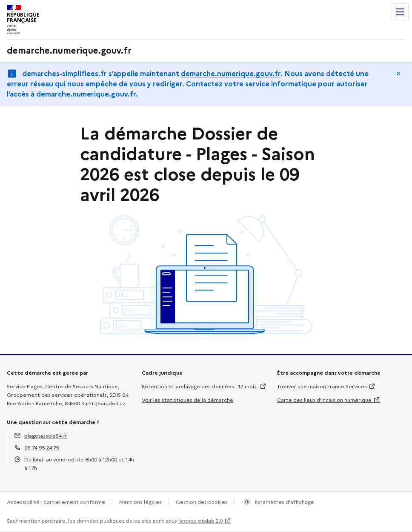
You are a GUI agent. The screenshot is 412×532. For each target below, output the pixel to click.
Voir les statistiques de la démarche (187, 400)
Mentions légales (140, 502)
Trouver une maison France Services (322, 386)
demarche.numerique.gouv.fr (231, 74)
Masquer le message (398, 74)
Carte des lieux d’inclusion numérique (324, 400)
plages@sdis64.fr (46, 436)
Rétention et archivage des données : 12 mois (200, 386)
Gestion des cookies (202, 502)
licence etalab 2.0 (200, 521)
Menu (400, 12)
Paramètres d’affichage (284, 502)
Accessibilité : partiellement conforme (56, 502)
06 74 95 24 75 (42, 448)
